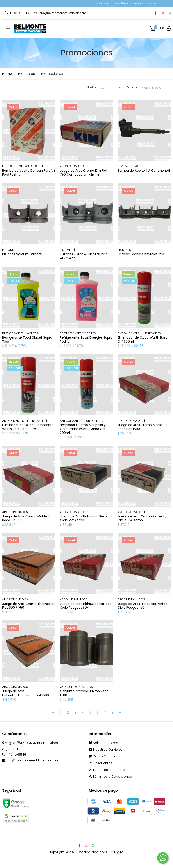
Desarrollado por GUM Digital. (101, 852)
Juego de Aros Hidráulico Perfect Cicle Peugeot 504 (85, 606)
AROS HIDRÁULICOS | (74, 599)
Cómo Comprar (104, 756)
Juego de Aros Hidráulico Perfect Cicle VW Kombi (85, 518)
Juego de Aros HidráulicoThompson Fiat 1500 (26, 693)
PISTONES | (10, 250)
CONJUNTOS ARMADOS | (77, 687)
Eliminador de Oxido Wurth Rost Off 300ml (142, 340)
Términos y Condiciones (110, 777)
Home (7, 74)
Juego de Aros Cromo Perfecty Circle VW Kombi (142, 518)
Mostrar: (92, 87)
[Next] (120, 713)
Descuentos (101, 763)
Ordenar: (132, 87)
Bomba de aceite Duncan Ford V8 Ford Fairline (29, 173)
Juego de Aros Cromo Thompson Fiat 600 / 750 (28, 606)
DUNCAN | (10, 166)
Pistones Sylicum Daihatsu (23, 254)
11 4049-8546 (17, 13)
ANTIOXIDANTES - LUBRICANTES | (140, 333)
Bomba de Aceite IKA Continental (144, 171)
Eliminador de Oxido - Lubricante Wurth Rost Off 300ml (28, 427)
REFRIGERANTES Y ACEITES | (21, 333)
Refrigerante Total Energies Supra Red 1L (86, 340)
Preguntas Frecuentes (108, 770)
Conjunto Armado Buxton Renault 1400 (86, 693)
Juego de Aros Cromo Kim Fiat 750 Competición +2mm (84, 173)
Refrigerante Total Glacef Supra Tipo (27, 340)
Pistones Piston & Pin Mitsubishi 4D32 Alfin (84, 256)
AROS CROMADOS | (74, 166)
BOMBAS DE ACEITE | (31, 166)
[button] (157, 29)
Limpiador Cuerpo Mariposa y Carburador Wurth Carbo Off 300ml (83, 429)
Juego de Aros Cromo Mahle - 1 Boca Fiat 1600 (142, 427)
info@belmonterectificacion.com (60, 13)
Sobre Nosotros (103, 743)
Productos (27, 74)
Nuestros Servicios (106, 750)
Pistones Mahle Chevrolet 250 (141, 254)
